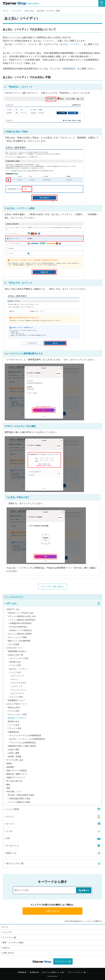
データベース (11, 846)
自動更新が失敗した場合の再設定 (21, 746)
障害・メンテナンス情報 (13, 943)
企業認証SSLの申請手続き (20, 623)
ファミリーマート (18, 690)
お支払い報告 (13, 749)
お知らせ (6, 948)
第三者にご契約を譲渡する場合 (20, 795)
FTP (7, 839)
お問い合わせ (52, 911)
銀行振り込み (15, 662)
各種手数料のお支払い (17, 651)
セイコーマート (17, 693)
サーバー (9, 824)
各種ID (9, 763)
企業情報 (22, 972)
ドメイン (9, 817)
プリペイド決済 (16, 697)
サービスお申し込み (14, 760)
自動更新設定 (69, 69)
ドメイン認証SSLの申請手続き (22, 620)
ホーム (5, 927)
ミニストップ (16, 686)
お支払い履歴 (13, 753)
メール (8, 831)
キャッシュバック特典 (17, 637)
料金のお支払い (14, 707)
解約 (8, 785)
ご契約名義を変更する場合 (19, 799)
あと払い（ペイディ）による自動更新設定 (27, 739)
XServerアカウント (14, 93)
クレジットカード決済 (18, 658)
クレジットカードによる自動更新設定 (25, 735)
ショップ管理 (11, 809)
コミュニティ (9, 937)
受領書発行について (16, 700)
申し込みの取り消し (14, 781)
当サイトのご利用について (53, 972)
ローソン (14, 679)
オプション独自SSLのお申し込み (21, 616)
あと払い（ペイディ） (18, 669)
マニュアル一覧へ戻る (53, 587)
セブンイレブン (17, 676)
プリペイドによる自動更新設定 (22, 743)
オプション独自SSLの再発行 (19, 634)
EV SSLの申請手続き (18, 627)
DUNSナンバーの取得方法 (20, 630)
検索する (84, 891)
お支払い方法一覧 (15, 655)
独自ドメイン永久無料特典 (19, 641)
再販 (8, 788)
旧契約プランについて (15, 777)
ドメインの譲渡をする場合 (19, 802)
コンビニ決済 (13, 711)
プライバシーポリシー (76, 972)
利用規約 (34, 972)
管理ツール (10, 853)
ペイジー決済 (15, 665)
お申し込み (10, 603)
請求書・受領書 (14, 756)
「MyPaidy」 (78, 568)
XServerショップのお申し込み (20, 613)
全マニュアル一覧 (14, 863)
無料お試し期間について (16, 774)
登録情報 (10, 767)
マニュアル (7, 932)
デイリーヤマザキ (18, 683)
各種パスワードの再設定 (16, 770)
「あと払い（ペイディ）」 (71, 44)
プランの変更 (13, 644)
